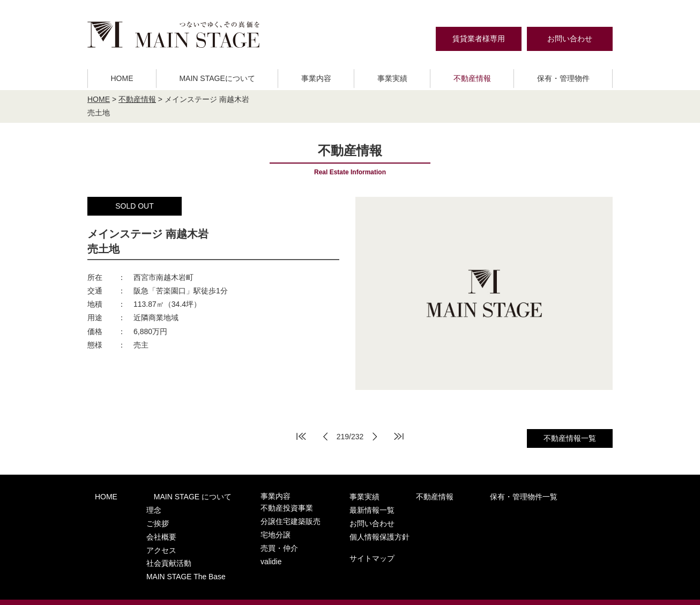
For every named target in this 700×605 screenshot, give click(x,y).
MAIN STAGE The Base (168, 559)
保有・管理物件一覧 (452, 496)
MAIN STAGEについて (217, 78)
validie (240, 549)
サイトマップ (530, 538)
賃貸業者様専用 (479, 39)
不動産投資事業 (255, 507)
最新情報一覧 (530, 496)
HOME (122, 78)
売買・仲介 (248, 538)
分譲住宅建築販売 (258, 517)
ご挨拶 (142, 517)
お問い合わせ (570, 39)
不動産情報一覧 (570, 438)
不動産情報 (472, 78)
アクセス (145, 538)
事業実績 (392, 78)
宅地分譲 (244, 528)
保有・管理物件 (563, 78)
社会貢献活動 (152, 549)
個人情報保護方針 (537, 519)
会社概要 (145, 528)
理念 (138, 507)
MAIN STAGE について (170, 496)
